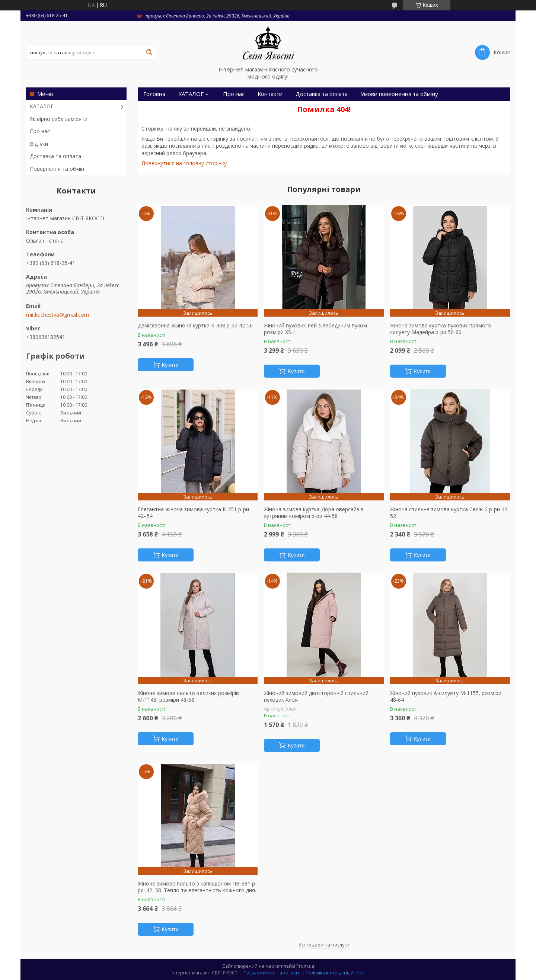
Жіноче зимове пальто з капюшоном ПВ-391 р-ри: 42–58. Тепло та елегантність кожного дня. (197, 887)
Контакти (270, 94)
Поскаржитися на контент (272, 973)
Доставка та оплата (55, 156)
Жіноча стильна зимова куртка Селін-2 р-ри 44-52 (450, 513)
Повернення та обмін (57, 169)
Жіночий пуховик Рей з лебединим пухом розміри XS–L (315, 329)
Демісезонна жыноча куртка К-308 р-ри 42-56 (195, 326)
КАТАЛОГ (42, 106)
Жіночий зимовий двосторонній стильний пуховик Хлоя (316, 696)
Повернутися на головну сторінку (184, 163)
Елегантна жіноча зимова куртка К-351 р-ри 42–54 (193, 513)
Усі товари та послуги (324, 945)
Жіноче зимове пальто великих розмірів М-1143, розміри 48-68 (188, 696)
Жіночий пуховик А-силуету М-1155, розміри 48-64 (446, 696)
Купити (170, 365)
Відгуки (39, 144)
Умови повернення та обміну (399, 94)
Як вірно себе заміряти (59, 119)
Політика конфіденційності (335, 973)
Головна (154, 94)
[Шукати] (149, 52)
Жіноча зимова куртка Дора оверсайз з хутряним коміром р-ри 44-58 (314, 513)
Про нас (40, 131)
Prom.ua (305, 966)
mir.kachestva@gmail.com (58, 315)
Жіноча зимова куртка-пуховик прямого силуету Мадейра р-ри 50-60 (441, 329)
